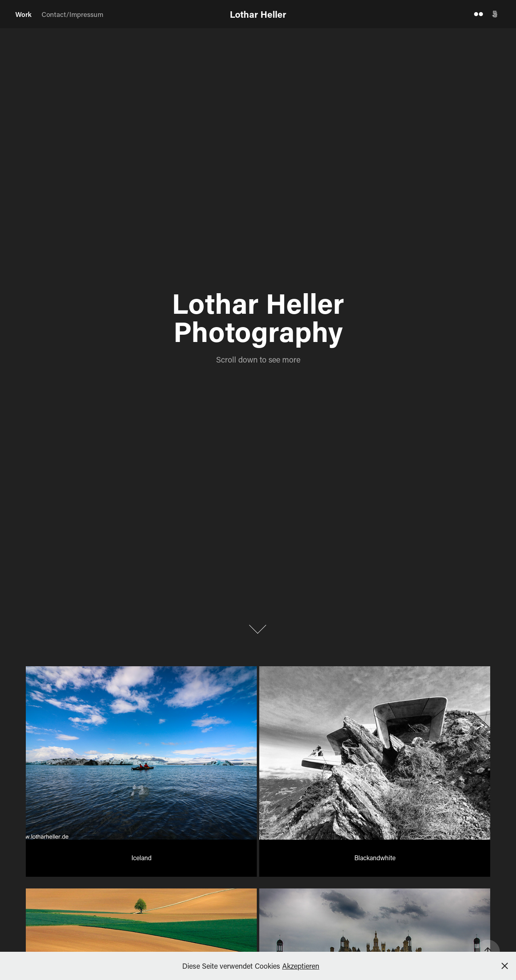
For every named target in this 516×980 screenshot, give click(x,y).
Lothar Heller (258, 14)
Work (23, 14)
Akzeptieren (301, 966)
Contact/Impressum (72, 14)
